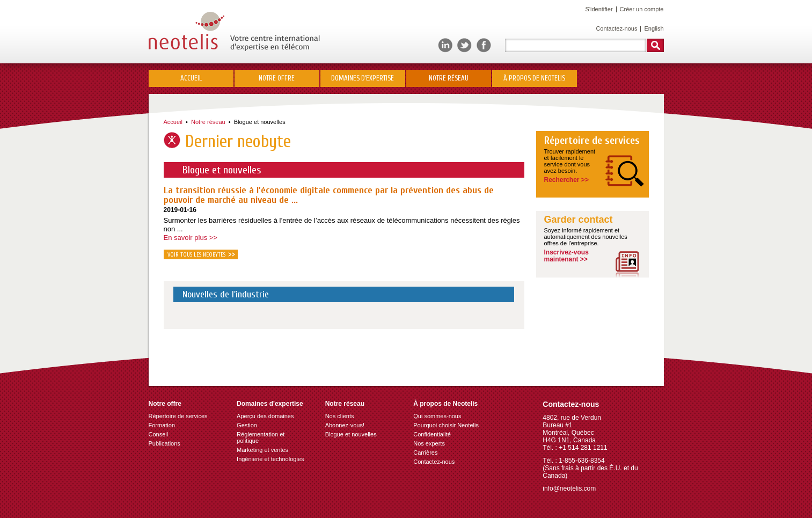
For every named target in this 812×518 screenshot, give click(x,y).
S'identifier (599, 9)
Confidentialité (432, 434)
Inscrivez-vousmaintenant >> (566, 256)
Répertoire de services (592, 141)
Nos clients (340, 416)
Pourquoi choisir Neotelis (446, 425)
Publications (164, 443)
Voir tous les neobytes (196, 255)
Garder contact (579, 220)
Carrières (425, 453)
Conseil (159, 434)
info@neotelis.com (569, 488)
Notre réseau (449, 78)
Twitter (464, 45)
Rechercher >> (566, 180)
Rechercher (655, 45)
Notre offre (277, 78)
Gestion (247, 425)
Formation (162, 425)
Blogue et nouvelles (260, 122)
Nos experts (429, 443)
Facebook (484, 45)
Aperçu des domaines (265, 416)
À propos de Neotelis (534, 78)
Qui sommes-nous (437, 416)
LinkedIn (445, 45)
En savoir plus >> (191, 238)
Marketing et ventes (262, 450)
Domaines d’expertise (363, 78)
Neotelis (234, 31)
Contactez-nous (616, 28)
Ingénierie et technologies (270, 459)
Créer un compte (642, 9)
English (654, 28)
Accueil (191, 78)
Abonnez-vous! (345, 425)
